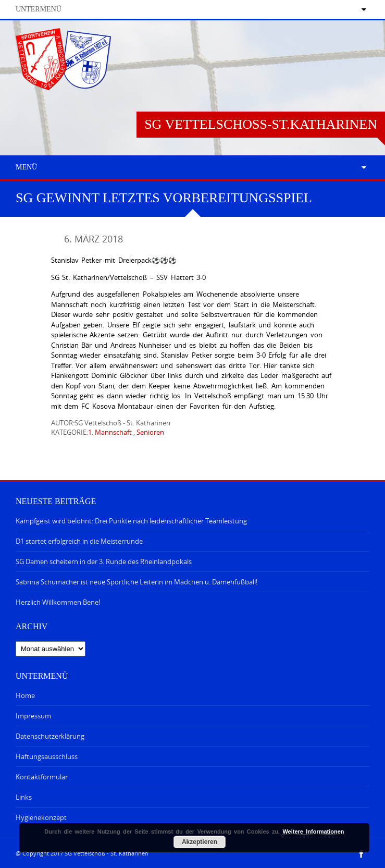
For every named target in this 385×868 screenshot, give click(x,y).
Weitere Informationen (313, 832)
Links (24, 797)
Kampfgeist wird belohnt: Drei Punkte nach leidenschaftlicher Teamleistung (131, 521)
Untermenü (39, 9)
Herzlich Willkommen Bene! (58, 602)
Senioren (150, 432)
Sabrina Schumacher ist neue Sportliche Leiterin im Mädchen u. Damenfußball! (136, 582)
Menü (26, 167)
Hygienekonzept (41, 817)
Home (25, 695)
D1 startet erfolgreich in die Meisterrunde (79, 541)
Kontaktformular (42, 777)
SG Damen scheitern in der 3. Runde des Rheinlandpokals (104, 561)
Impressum (33, 716)
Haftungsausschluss (47, 756)
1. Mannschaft (110, 432)
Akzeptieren (200, 842)
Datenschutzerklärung (50, 736)
